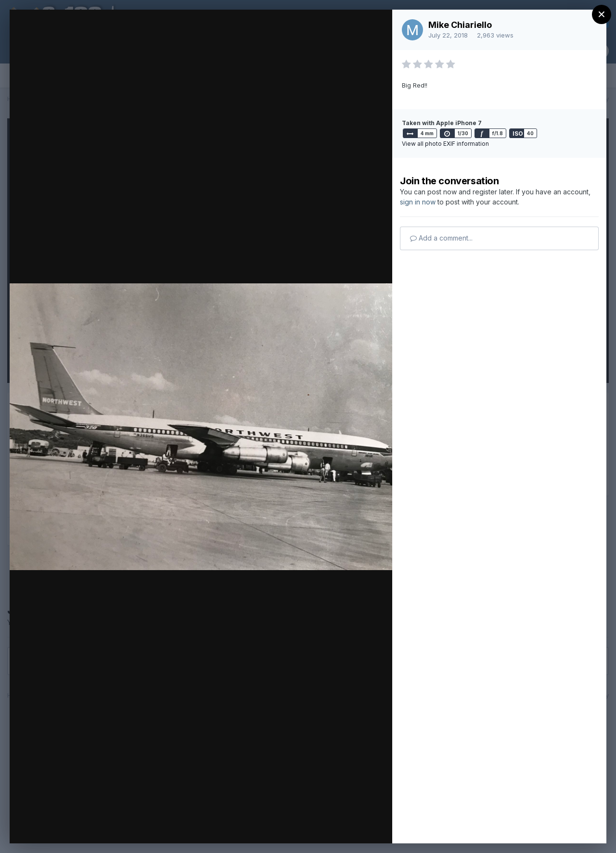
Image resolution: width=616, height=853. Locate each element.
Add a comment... (441, 238)
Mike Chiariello (460, 25)
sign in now (418, 202)
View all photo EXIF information (445, 144)
